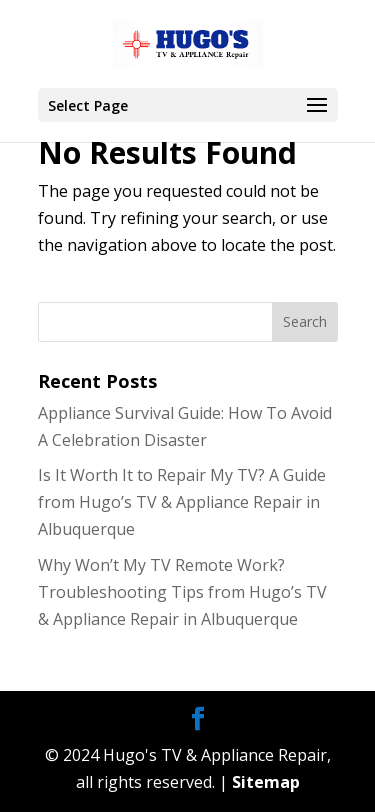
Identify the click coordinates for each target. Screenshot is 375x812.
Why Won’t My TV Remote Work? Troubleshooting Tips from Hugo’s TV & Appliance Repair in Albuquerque (182, 592)
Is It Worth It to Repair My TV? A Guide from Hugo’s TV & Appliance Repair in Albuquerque (182, 502)
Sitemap (266, 782)
